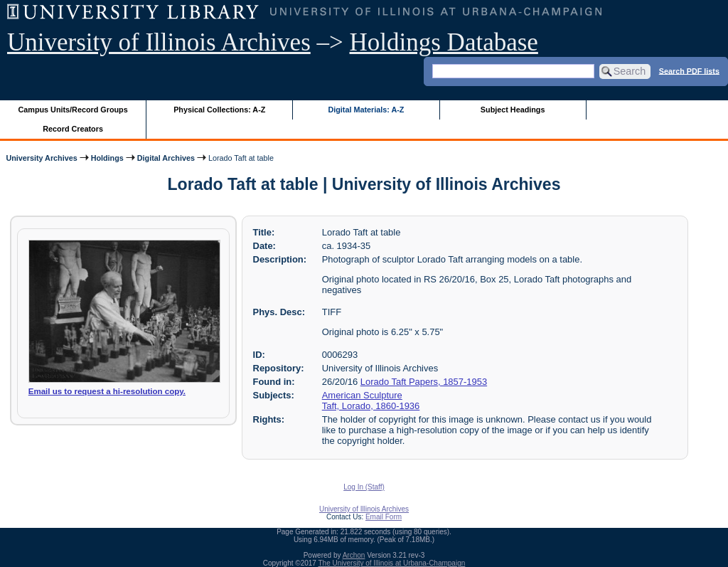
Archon (354, 555)
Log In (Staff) (364, 487)
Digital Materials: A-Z (366, 110)
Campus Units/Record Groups (73, 110)
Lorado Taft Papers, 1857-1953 (424, 382)
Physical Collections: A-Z (219, 110)
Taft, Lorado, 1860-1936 (371, 406)
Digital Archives (166, 158)
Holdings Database (444, 42)
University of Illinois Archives (159, 42)
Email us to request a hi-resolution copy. (107, 391)
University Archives (41, 158)
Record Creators (73, 129)
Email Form (384, 517)
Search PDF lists (689, 70)
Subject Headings (513, 110)
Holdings (107, 158)
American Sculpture (362, 395)
